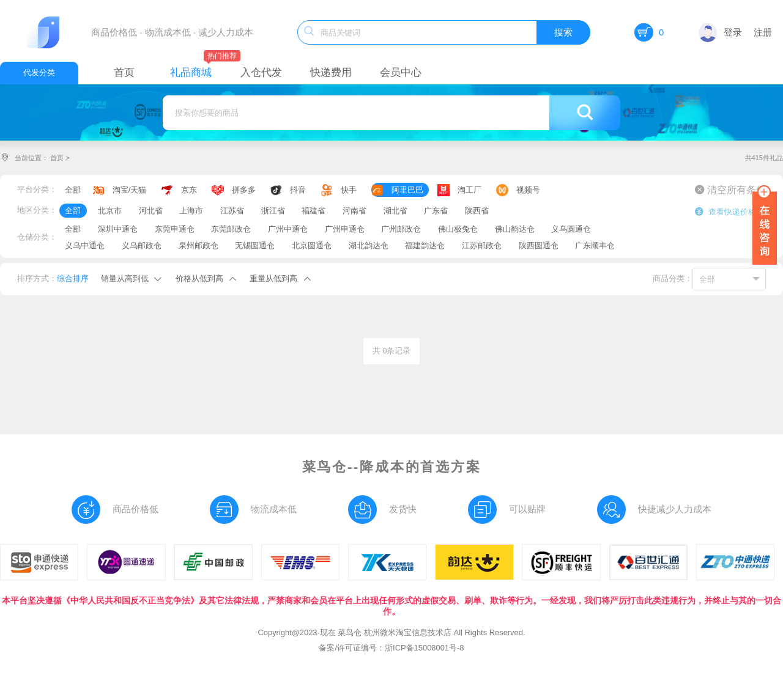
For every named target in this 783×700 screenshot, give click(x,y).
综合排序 (73, 278)
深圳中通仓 (118, 229)
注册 (763, 32)
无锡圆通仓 (255, 245)
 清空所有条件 (730, 190)
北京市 (110, 211)
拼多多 (244, 190)
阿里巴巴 (407, 190)
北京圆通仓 (312, 245)
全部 (73, 190)
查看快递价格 (725, 212)
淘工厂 (469, 190)
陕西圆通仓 (539, 245)
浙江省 (273, 211)
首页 (57, 158)
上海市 (191, 211)
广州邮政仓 (401, 229)
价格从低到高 (199, 278)
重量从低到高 (273, 278)
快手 (349, 190)
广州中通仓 (288, 229)
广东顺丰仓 (595, 245)
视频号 (528, 190)
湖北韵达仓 (369, 245)
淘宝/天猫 (130, 190)
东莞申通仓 (175, 229)
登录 (720, 32)
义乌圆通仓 (571, 229)
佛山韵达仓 (515, 229)
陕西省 (477, 211)
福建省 (314, 211)
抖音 (298, 190)
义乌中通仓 (85, 245)
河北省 (151, 211)
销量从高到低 (125, 278)
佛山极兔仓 (458, 229)
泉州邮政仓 (199, 245)
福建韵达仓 (425, 245)
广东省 (436, 211)
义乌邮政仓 (142, 245)
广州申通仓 (345, 229)
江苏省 (232, 211)
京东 (189, 190)
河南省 (354, 211)
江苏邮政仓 (482, 245)
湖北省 (395, 211)
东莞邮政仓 (231, 229)
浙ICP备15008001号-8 (424, 648)
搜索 (563, 32)
